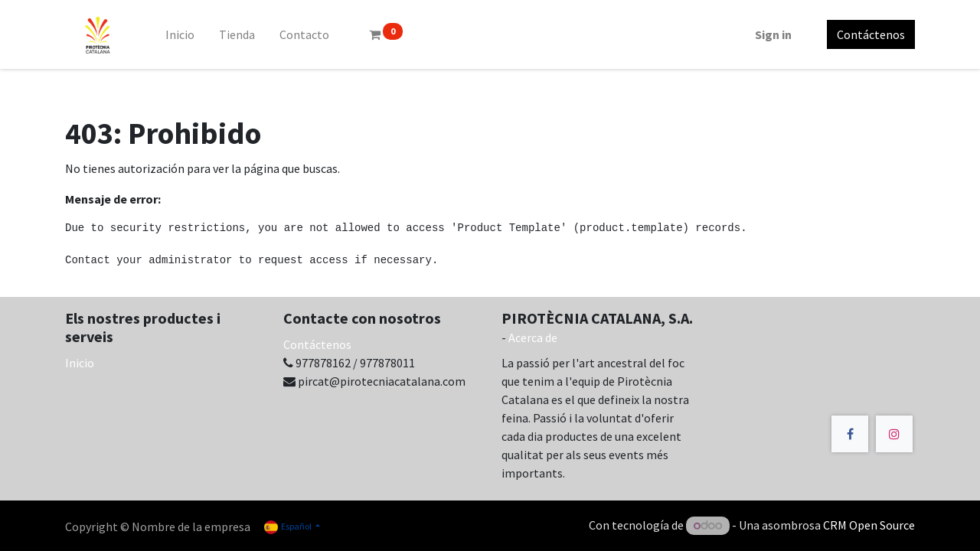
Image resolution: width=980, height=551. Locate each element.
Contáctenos (871, 34)
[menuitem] (180, 34)
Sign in (773, 34)
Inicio (80, 363)
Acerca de (533, 337)
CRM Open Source (869, 525)
